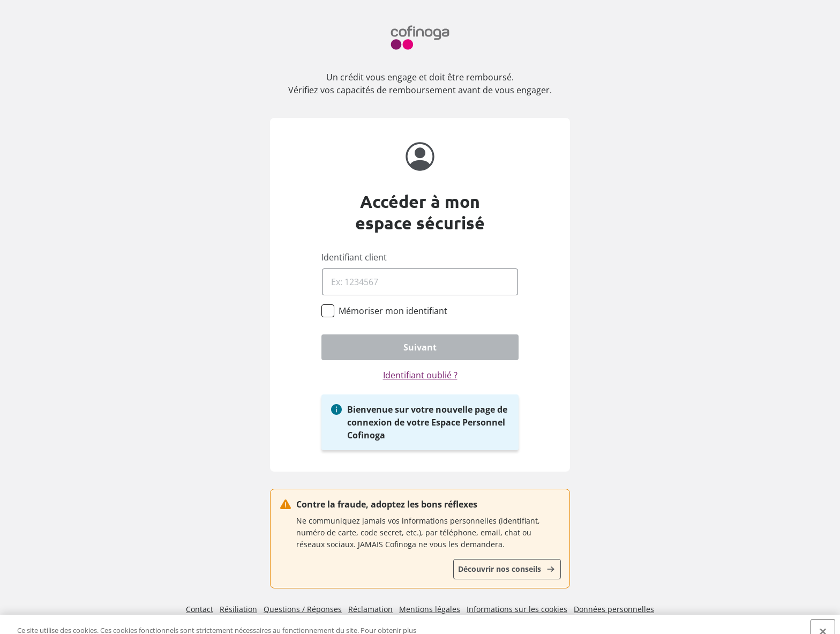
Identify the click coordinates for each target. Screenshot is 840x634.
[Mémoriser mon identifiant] (393, 311)
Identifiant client (354, 257)
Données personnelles (614, 609)
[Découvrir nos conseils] (507, 569)
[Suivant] (420, 347)
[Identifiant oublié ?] (420, 375)
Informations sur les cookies (517, 609)
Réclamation (370, 609)
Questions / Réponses (303, 609)
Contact (200, 609)
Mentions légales (430, 609)
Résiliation (238, 609)
